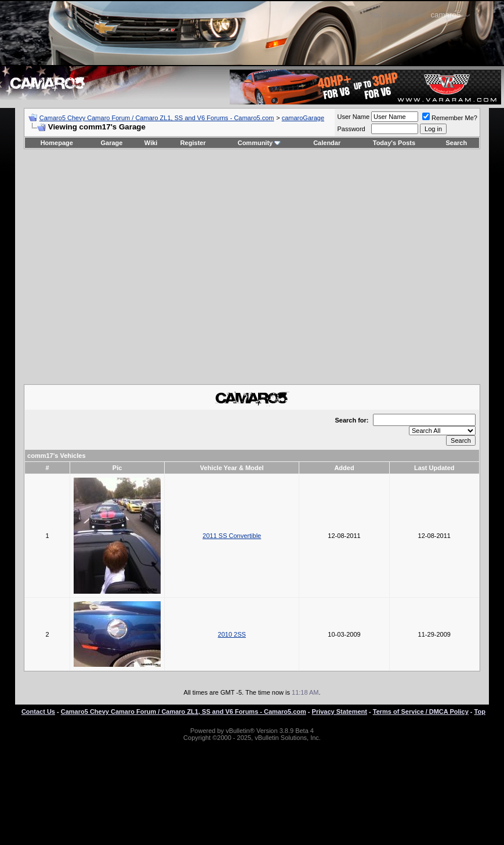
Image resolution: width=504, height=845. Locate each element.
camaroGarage (303, 118)
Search (457, 143)
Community (260, 143)
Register (193, 143)
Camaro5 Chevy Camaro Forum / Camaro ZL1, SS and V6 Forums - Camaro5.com (157, 118)
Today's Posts (394, 143)
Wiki (151, 143)
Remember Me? (450, 118)
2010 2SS (232, 634)
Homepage (57, 143)
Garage (112, 143)
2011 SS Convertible (232, 536)
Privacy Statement (340, 712)
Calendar (327, 143)
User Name (353, 117)
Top (480, 712)
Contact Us (38, 712)
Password (351, 129)
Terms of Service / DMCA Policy (421, 712)
